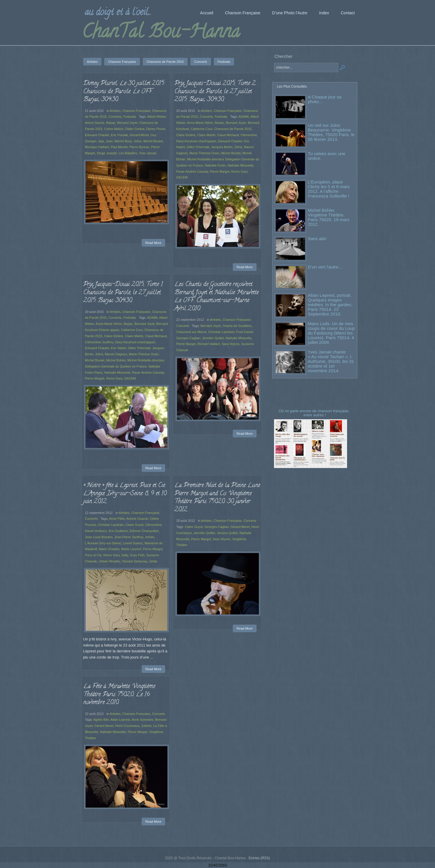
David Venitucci (96, 531)
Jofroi (137, 141)
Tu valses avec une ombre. (327, 156)
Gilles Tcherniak (198, 147)
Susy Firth (137, 555)
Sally (125, 555)
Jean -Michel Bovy (119, 141)
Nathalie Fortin (215, 165)
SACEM (182, 177)
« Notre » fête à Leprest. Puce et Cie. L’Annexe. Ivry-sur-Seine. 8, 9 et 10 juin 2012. (125, 494)
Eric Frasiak (119, 135)
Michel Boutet (153, 141)
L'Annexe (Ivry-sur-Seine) (103, 543)
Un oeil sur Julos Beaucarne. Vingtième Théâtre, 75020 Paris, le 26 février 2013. (331, 132)
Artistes (115, 111)
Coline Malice (114, 129)
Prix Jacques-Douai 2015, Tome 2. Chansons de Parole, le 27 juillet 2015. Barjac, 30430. (215, 92)
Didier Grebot (135, 129)
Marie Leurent (131, 549)
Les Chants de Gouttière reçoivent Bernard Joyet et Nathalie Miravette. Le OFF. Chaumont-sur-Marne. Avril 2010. (217, 297)
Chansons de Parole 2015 (233, 129)
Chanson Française (136, 111)
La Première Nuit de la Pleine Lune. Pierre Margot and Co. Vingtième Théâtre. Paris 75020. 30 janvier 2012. (217, 498)
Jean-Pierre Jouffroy (129, 537)
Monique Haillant (97, 147)
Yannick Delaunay (135, 561)
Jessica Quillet (227, 533)
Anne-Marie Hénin (200, 123)
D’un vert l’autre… (325, 267)
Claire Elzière (186, 135)
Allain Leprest (120, 720)
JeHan (150, 537)
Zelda (153, 561)
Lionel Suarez (133, 543)
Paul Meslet (119, 147)
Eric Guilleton (118, 531)
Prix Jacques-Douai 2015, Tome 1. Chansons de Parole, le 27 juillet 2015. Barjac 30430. (123, 293)
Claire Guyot (135, 525)
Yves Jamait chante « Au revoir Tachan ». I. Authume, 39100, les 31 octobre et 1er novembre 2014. (331, 361)
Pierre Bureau (139, 147)
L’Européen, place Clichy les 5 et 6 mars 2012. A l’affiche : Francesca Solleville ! (329, 189)
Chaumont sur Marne (191, 332)
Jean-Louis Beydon (99, 537)
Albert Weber (157, 117)
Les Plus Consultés (292, 86)
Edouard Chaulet (97, 135)
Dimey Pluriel (156, 129)
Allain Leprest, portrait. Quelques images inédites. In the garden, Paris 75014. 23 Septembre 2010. (330, 305)
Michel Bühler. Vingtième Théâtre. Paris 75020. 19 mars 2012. (329, 217)
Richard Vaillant (209, 344)
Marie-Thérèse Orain (204, 153)
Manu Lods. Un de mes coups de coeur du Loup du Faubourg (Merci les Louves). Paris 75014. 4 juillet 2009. (331, 333)
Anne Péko (117, 519)
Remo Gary (239, 171)
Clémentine (249, 135)
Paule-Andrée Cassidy (192, 171)
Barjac (111, 123)
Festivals (130, 117)
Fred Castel (245, 332)
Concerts (115, 117)
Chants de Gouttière (237, 326)
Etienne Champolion (144, 531)
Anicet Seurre (95, 123)
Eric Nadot (119, 348)
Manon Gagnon (116, 354)
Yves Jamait (148, 153)
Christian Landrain (221, 332)
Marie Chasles (109, 549)
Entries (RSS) (259, 858)
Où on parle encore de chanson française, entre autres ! (315, 413)
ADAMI (244, 117)
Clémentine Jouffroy (99, 342)
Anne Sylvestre (142, 720)
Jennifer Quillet (213, 338)
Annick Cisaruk (137, 519)
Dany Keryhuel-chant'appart (196, 141)
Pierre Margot (220, 171)
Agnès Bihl (101, 720)
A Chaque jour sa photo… (325, 99)
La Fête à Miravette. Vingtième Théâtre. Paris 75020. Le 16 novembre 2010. (119, 695)
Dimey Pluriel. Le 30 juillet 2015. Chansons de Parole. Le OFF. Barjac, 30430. (124, 92)
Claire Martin (206, 135)
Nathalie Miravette (241, 165)
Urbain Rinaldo (109, 561)
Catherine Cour (202, 129)
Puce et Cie (93, 555)
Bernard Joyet (127, 123)
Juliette (146, 726)
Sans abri (317, 239)
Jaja (101, 141)
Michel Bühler (116, 360)
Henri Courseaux (127, 726)
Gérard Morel (139, 135)
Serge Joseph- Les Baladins (117, 153)
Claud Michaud (228, 135)
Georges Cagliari (188, 338)
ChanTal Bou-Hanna (161, 33)
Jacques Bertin (222, 147)
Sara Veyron (231, 344)
